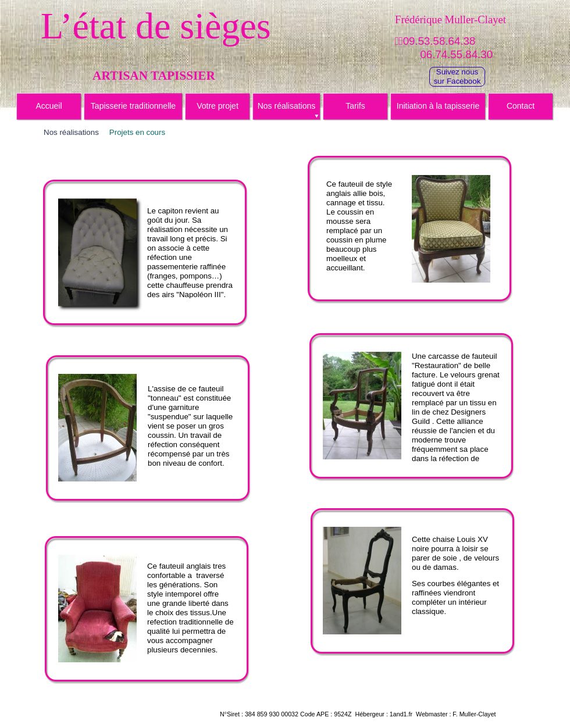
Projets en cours (137, 132)
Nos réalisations (71, 132)
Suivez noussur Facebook (457, 76)
